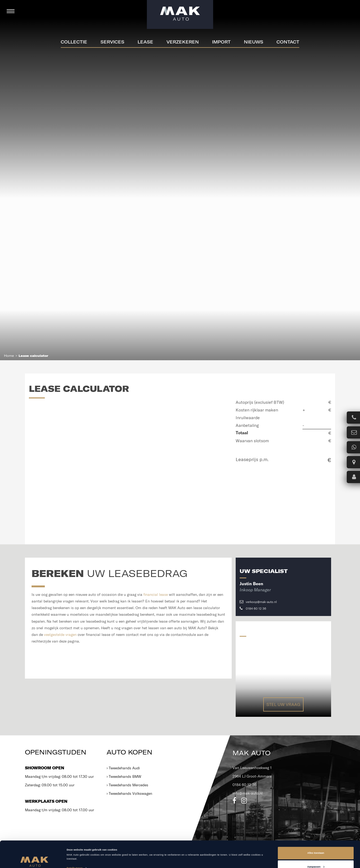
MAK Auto (251, 753)
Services (112, 42)
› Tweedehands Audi (123, 768)
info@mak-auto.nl (248, 793)
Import (221, 42)
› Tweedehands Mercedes (127, 785)
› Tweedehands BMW (124, 776)
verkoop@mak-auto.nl (258, 602)
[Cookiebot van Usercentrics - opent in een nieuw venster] (34, 859)
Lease (145, 42)
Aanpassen (316, 842)
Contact (288, 42)
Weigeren (316, 856)
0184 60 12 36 (253, 608)
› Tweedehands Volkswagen (129, 793)
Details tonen (75, 843)
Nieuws (254, 42)
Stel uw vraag (283, 704)
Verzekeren (183, 42)
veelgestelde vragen (60, 635)
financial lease (156, 594)
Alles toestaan (316, 828)
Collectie (74, 42)
